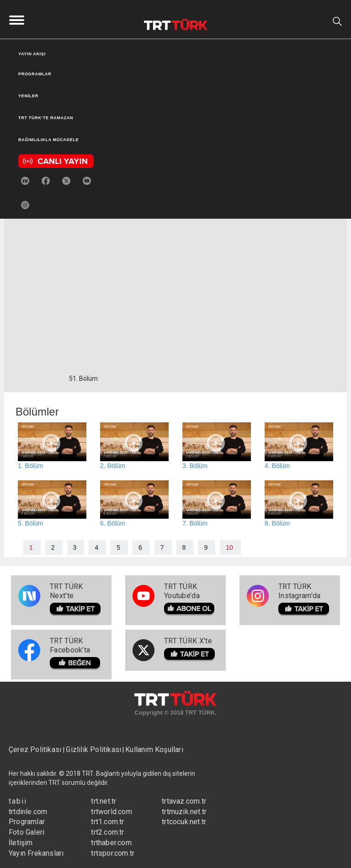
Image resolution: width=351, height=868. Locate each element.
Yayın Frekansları (36, 853)
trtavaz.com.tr (184, 801)
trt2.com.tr (107, 832)
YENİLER (28, 96)
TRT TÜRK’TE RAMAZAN (46, 118)
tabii (18, 801)
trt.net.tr (104, 801)
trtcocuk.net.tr (184, 822)
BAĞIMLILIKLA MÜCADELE (48, 140)
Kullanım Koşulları (154, 750)
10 (229, 547)
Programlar (27, 822)
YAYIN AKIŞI (32, 54)
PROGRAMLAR (35, 74)
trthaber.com (111, 843)
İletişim (21, 843)
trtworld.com (111, 812)
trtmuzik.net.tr (184, 812)
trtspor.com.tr (113, 853)
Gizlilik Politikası (93, 750)
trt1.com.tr (107, 822)
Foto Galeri (27, 832)
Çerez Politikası (36, 750)
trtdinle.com (28, 812)
